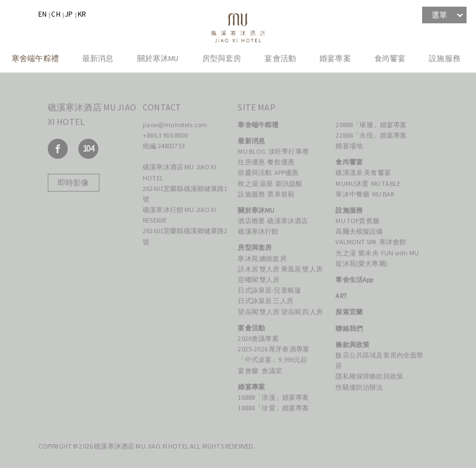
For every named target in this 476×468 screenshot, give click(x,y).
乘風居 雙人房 (302, 269)
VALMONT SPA (356, 242)
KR (82, 14)
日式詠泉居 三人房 (265, 301)
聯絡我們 (349, 328)
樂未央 (368, 253)
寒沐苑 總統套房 (262, 258)
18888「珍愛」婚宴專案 (273, 408)
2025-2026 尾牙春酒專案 (274, 349)
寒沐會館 (393, 242)
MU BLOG (252, 151)
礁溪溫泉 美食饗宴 (364, 172)
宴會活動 (280, 58)
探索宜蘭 (349, 312)
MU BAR (383, 194)
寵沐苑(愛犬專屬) (361, 263)
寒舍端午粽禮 (35, 58)
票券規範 (281, 194)
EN (42, 14)
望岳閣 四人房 (302, 312)
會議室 (272, 371)
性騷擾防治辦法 (359, 387)
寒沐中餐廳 (352, 194)
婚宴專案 (335, 58)
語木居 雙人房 (259, 269)
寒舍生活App (354, 280)
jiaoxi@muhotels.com (175, 125)
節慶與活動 (255, 172)
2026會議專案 (258, 338)
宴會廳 (249, 371)
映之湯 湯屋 (255, 183)
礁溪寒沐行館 (258, 231)
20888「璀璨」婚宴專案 (371, 125)
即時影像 (74, 183)
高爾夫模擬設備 (359, 231)
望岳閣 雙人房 (259, 312)
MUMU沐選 (352, 183)
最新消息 (98, 58)
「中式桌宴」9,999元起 (272, 359)
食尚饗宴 (390, 58)
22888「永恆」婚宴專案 (371, 135)
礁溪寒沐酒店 (288, 221)
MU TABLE (386, 183)
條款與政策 (352, 344)
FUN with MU (400, 253)
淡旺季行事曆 (289, 151)
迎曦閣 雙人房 (259, 280)
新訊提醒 (289, 183)
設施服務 (445, 58)
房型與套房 (222, 58)
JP (69, 14)
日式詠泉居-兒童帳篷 (269, 290)
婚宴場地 (349, 146)
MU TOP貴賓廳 (357, 221)
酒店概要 (251, 221)
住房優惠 (251, 162)
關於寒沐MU (158, 58)
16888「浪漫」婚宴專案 (273, 397)
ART (341, 296)
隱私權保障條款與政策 (369, 376)
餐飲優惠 (281, 162)
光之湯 (345, 253)
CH (56, 14)
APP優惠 (287, 172)
